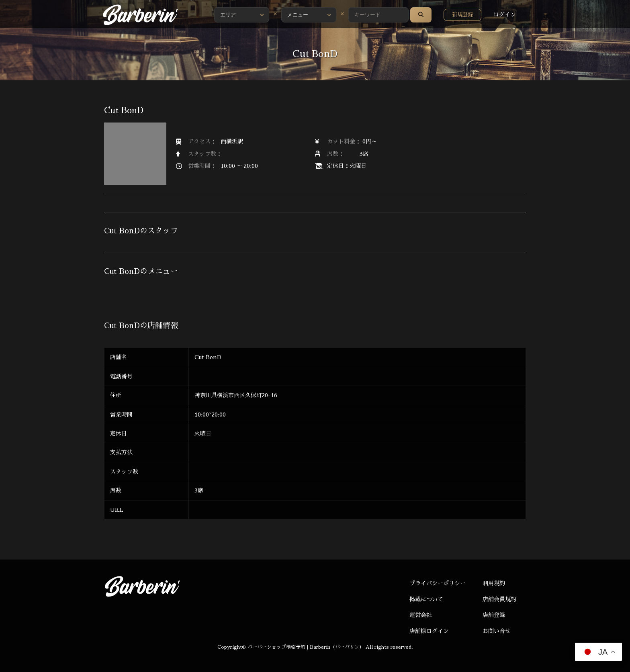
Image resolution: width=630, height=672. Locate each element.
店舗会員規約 (499, 599)
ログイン (505, 14)
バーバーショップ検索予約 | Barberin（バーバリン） (306, 647)
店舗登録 (494, 615)
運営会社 (421, 615)
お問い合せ (497, 631)
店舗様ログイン (429, 631)
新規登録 (462, 15)
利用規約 (494, 583)
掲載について (426, 599)
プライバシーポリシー (438, 583)
